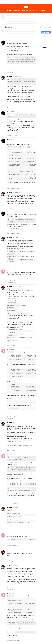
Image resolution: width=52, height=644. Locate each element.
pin (10, 54)
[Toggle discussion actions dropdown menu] (50, 7)
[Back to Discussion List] (2, 2)
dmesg (8, 265)
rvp (9, 264)
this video (16, 203)
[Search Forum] (38, 2)
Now (42, 34)
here (14, 528)
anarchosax (12, 33)
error (31, 413)
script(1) (14, 472)
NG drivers (29, 602)
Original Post (44, 11)
